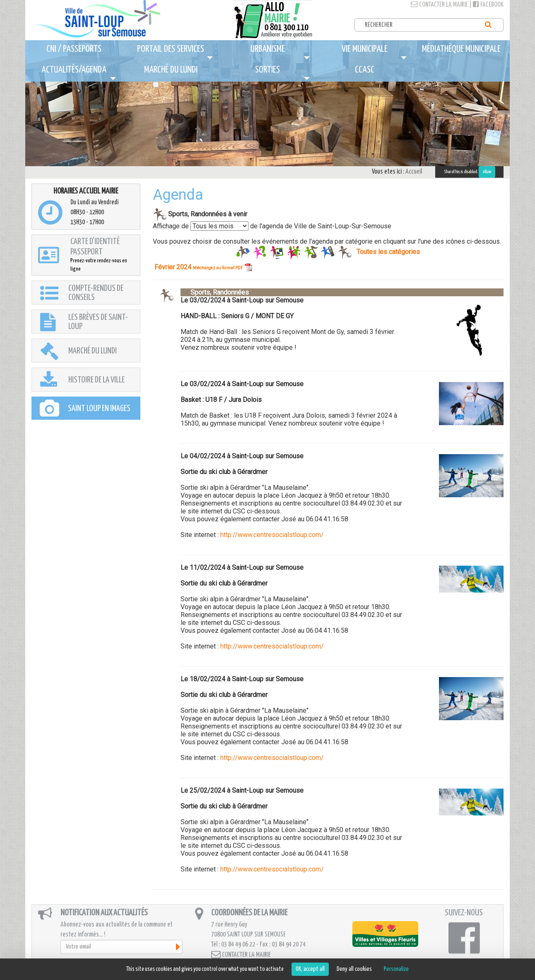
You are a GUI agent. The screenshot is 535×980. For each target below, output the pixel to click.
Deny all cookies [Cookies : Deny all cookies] (354, 969)
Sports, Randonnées (215, 292)
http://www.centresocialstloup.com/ (272, 535)
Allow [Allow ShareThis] (487, 172)
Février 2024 (203, 267)
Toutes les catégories (388, 251)
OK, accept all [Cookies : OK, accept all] (310, 969)
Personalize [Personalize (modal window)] (396, 969)
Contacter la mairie (439, 5)
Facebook (488, 5)
